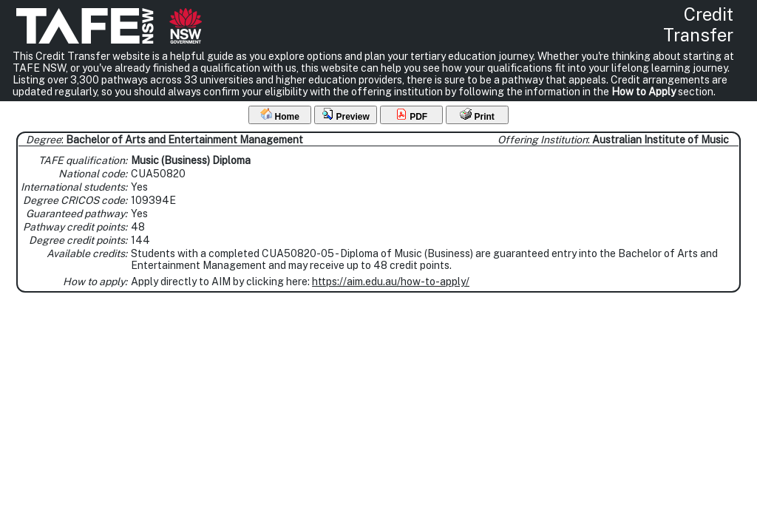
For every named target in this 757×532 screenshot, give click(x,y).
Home (280, 115)
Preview (346, 115)
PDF (411, 115)
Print (477, 115)
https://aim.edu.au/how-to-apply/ (391, 282)
